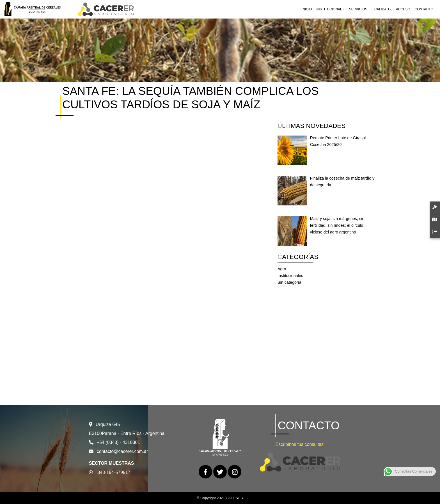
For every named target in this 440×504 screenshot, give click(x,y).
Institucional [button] (329, 9)
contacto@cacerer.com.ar (122, 451)
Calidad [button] (382, 9)
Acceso (403, 9)
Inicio (307, 9)
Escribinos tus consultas (299, 444)
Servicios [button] (358, 9)
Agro (282, 269)
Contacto (424, 9)
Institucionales (290, 276)
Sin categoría (289, 282)
